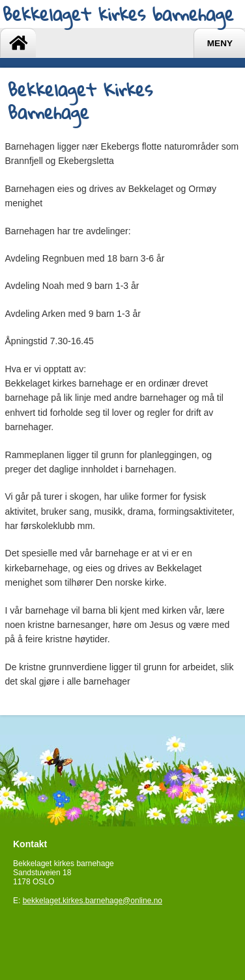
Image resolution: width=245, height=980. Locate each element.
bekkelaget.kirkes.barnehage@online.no (93, 901)
